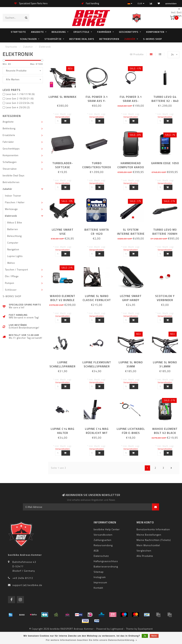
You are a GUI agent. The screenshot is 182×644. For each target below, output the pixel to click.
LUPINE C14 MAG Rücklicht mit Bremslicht (97, 433)
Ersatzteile (82, 32)
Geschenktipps (129, 32)
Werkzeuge (11, 209)
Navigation (13, 249)
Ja (145, 636)
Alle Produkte (145, 556)
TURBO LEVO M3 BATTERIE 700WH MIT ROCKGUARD (165, 234)
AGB (96, 551)
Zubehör (130, 39)
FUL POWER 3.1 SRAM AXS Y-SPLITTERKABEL (97, 101)
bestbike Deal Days (82, 39)
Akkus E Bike (15, 223)
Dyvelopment (145, 629)
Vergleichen (144, 551)
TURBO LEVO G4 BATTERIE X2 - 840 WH (165, 101)
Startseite (18, 32)
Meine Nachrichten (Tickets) (154, 540)
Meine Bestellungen (149, 535)
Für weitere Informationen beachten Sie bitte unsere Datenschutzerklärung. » (92, 640)
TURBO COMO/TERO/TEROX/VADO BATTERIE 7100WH (101, 167)
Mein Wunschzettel (148, 545)
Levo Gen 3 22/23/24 (20, 103)
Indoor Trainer (13, 196)
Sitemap (99, 572)
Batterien (13, 229)
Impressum (100, 582)
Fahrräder (104, 32)
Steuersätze (53, 39)
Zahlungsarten (103, 540)
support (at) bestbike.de (27, 585)
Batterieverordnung (106, 566)
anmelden (171, 3)
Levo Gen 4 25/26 (18, 107)
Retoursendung (103, 545)
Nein (154, 636)
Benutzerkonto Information (153, 529)
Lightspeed (117, 629)
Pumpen (10, 283)
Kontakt (98, 588)
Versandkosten (63, 117)
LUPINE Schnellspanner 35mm (63, 366)
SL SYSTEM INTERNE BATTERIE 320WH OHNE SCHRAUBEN (131, 236)
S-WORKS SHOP (153, 39)
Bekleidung (59, 32)
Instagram (100, 577)
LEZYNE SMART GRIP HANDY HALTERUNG (131, 300)
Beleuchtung (14, 236)
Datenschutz (101, 556)
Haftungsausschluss (106, 561)
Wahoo (11, 263)
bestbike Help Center (107, 529)
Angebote (37, 32)
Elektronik (11, 216)
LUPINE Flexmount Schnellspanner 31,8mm (97, 366)
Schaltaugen (28, 39)
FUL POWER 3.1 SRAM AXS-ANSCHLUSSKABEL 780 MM (131, 103)
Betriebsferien (109, 39)
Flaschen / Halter (15, 202)
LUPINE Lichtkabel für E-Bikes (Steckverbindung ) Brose (131, 435)
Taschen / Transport (16, 270)
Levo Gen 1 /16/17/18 (20, 94)
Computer (13, 243)
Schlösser (11, 290)
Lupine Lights (15, 256)
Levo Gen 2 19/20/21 (20, 99)
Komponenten (155, 32)
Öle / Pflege (12, 276)
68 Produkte (137, 54)
